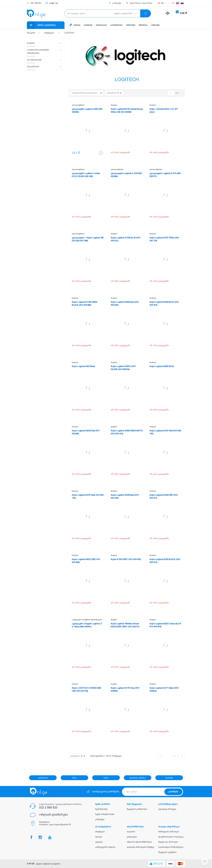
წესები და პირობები (168, 842)
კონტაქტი (155, 25)
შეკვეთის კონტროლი (137, 809)
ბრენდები (88, 25)
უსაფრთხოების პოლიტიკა (171, 837)
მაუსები (114, 105)
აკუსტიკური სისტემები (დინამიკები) (87, 620)
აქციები (77, 25)
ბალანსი (131, 832)
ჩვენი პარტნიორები (105, 814)
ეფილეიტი (131, 25)
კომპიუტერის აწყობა (105, 847)
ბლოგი (99, 837)
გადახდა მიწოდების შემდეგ (141, 847)
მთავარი (31, 33)
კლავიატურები (78, 105)
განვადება (132, 837)
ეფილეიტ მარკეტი (167, 809)
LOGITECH (69, 33)
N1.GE (32, 864)
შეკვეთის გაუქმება (167, 852)
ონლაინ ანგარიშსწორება (139, 842)
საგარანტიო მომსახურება (171, 847)
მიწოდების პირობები (169, 832)
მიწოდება (143, 25)
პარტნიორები (116, 25)
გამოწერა (173, 792)
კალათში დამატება (101, 153)
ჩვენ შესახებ (101, 25)
